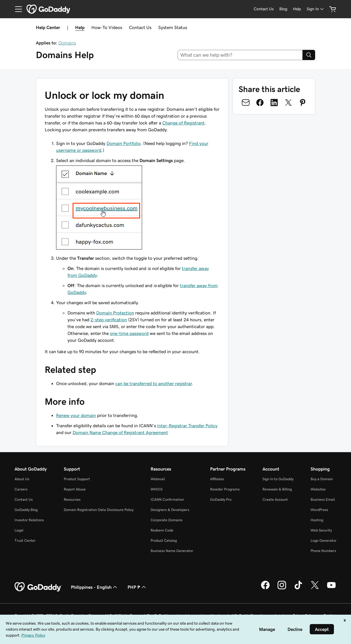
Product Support (77, 479)
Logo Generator (324, 540)
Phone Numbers (323, 551)
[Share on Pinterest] (303, 103)
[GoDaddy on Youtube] (331, 588)
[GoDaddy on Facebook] (265, 588)
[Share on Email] (246, 103)
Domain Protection (115, 313)
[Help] (297, 9)
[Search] (309, 55)
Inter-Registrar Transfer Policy (187, 426)
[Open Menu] (16, 9)
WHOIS (157, 489)
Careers (21, 489)
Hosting (317, 520)
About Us (22, 479)
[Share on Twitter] (288, 103)
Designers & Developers (170, 510)
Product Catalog (164, 540)
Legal (19, 530)
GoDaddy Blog (26, 510)
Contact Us (140, 27)
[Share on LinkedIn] (274, 103)
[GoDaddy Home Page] (38, 587)
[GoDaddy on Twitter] (315, 588)
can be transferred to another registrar (153, 383)
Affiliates (217, 479)
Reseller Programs (225, 489)
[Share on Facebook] (260, 103)
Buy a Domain (322, 479)
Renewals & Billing (277, 489)
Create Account (275, 499)
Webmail (158, 479)
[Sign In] (316, 9)
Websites (318, 489)
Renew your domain (76, 415)
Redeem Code (162, 530)
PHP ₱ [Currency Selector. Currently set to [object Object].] (137, 587)
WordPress (319, 510)
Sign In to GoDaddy (278, 479)
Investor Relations (29, 520)
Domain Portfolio (124, 143)
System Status (173, 27)
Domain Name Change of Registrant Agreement (120, 432)
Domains (67, 43)
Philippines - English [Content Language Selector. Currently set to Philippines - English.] (95, 587)
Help (80, 27)
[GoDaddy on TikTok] (298, 588)
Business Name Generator (172, 551)
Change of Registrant (183, 123)
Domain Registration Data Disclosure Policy (99, 510)
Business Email (323, 499)
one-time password (129, 333)
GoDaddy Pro (221, 499)
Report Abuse (75, 489)
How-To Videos (107, 27)
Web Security (321, 530)
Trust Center (25, 540)
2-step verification (109, 320)
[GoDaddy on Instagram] (282, 588)
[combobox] (240, 55)
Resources (72, 499)
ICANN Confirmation (167, 499)
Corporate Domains (167, 520)
